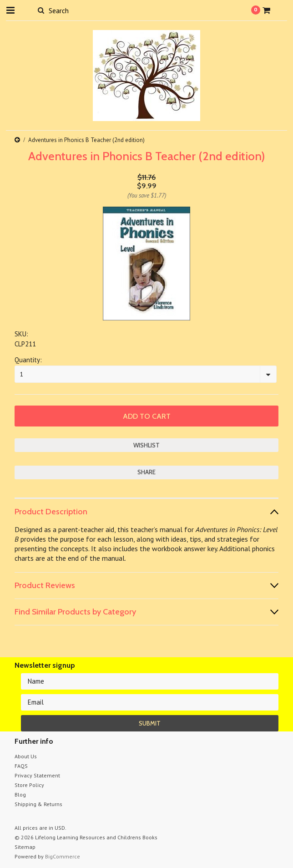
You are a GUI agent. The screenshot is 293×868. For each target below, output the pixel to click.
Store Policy (29, 785)
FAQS (21, 766)
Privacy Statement (37, 775)
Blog (20, 794)
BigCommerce (63, 856)
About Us (26, 756)
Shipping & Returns (38, 804)
